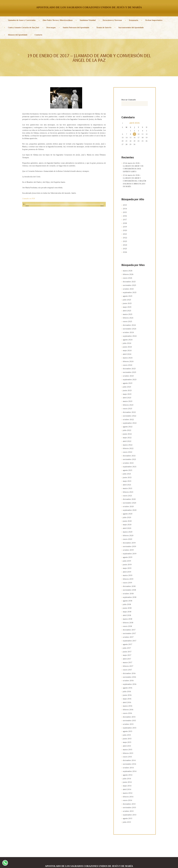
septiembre (130, 290)
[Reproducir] (24, 204)
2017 (125, 218)
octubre (128, 286)
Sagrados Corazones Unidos (79, 864)
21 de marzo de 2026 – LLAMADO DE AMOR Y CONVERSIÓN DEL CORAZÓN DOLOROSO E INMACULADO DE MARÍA (134, 180)
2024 (125, 243)
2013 (125, 204)
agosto (128, 293)
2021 (125, 232)
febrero (128, 272)
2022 (125, 236)
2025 (125, 247)
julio (127, 297)
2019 (125, 225)
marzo (128, 269)
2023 (125, 240)
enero (128, 276)
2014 (125, 208)
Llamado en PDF (29, 199)
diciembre (129, 279)
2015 (125, 211)
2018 (125, 222)
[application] (64, 205)
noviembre (129, 283)
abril (127, 308)
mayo (127, 304)
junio (127, 300)
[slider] (65, 204)
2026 (125, 250)
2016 (125, 215)
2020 (125, 229)
